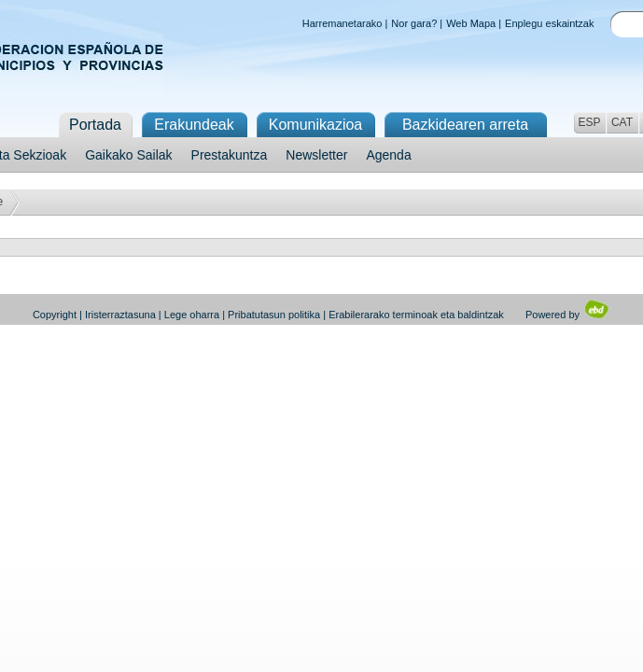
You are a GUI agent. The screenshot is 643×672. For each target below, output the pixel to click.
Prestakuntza (230, 155)
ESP (589, 122)
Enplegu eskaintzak (549, 23)
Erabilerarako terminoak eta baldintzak (416, 315)
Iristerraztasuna (120, 315)
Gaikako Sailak (128, 155)
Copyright (55, 315)
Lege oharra (192, 315)
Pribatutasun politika (274, 315)
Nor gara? (414, 23)
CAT (622, 122)
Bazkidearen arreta (465, 125)
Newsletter (316, 155)
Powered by (568, 315)
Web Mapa (471, 23)
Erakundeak (194, 125)
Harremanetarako (342, 23)
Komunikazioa (316, 125)
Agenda (388, 155)
